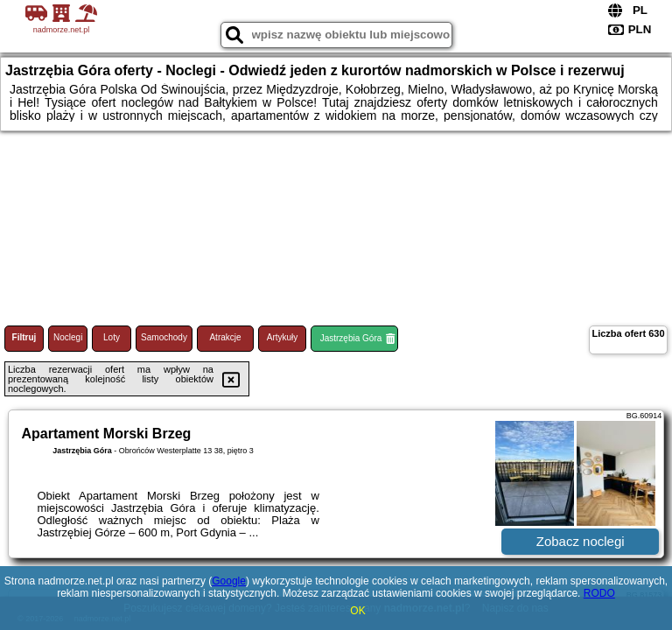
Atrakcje (225, 337)
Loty (112, 337)
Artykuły (283, 337)
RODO (599, 593)
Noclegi (68, 337)
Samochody (164, 337)
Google (229, 581)
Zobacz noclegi (581, 541)
